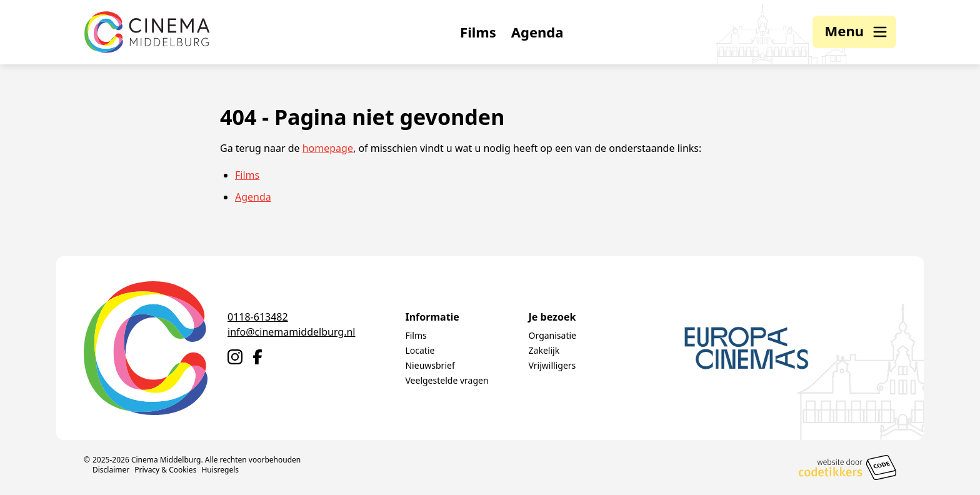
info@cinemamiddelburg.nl (291, 332)
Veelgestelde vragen (447, 380)
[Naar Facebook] (257, 357)
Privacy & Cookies (165, 470)
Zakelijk (544, 350)
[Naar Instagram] (235, 357)
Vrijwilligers (552, 365)
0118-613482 (258, 317)
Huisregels (220, 470)
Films (478, 32)
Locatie (420, 350)
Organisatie (552, 335)
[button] (854, 32)
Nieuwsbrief (430, 365)
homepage (328, 149)
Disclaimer (111, 470)
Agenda (537, 32)
